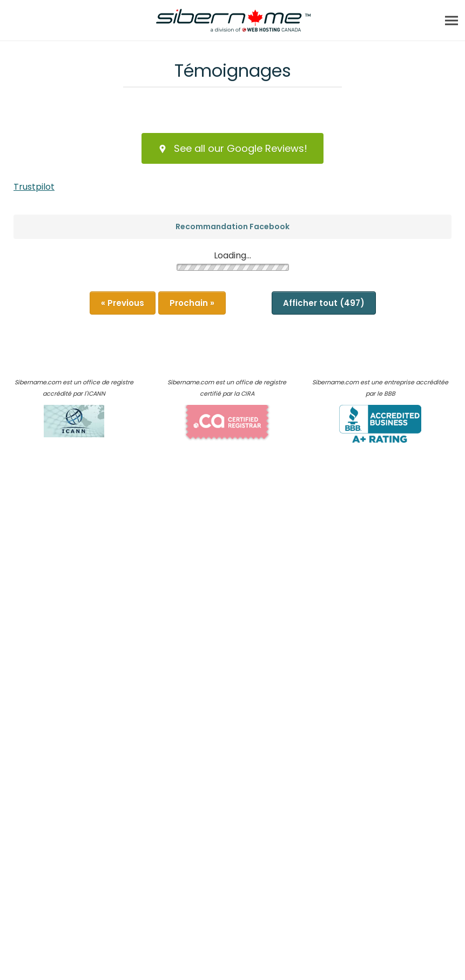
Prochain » (192, 303)
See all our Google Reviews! (232, 148)
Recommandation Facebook (232, 226)
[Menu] (451, 20)
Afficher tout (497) (324, 303)
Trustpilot (34, 187)
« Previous (123, 303)
